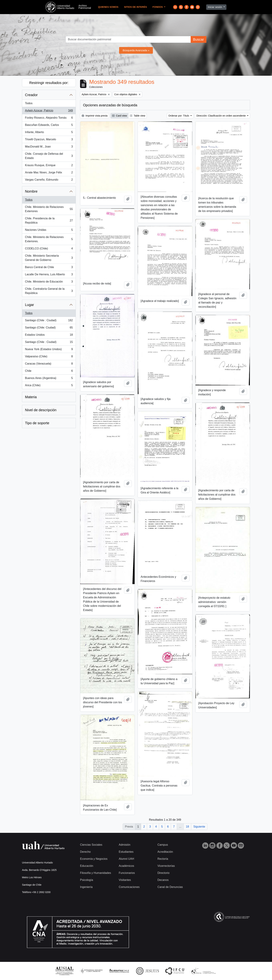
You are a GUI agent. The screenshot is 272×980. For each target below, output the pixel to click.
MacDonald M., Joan (49, 147)
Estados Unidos (49, 336)
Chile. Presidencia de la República (49, 220)
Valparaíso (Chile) (49, 357)
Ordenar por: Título (179, 116)
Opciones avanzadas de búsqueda (110, 105)
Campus (163, 845)
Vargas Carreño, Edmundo (49, 180)
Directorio (163, 873)
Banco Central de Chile (49, 268)
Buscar (198, 39)
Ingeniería (86, 887)
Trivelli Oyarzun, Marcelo (49, 140)
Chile (49, 372)
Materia (31, 397)
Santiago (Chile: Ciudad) (49, 328)
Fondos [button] (158, 7)
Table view (137, 116)
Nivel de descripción (41, 410)
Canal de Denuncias (170, 887)
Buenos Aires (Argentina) (49, 379)
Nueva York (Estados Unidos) (49, 350)
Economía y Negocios (94, 859)
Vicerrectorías (166, 866)
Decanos (163, 880)
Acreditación (165, 852)
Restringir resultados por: (49, 83)
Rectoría (163, 859)
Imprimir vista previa (95, 116)
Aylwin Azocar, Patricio (49, 111)
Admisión (125, 845)
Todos (29, 103)
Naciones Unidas (49, 231)
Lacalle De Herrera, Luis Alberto (49, 275)
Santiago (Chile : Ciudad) (49, 321)
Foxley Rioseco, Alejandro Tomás (49, 118)
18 (187, 827)
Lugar (29, 305)
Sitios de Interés (135, 7)
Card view (119, 116)
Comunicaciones (129, 887)
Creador (31, 95)
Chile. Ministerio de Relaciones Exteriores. (49, 239)
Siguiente (199, 827)
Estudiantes (126, 852)
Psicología (87, 880)
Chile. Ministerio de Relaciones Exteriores (49, 209)
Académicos (126, 866)
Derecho (85, 852)
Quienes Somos (108, 7)
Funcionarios (127, 873)
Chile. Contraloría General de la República (49, 291)
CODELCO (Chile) (49, 249)
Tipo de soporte (37, 423)
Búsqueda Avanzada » (136, 50)
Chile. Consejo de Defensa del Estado (49, 156)
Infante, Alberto (49, 133)
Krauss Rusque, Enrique (49, 166)
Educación (87, 866)
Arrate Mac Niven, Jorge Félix (49, 173)
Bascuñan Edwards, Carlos (49, 126)
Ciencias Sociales (91, 845)
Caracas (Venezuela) (49, 364)
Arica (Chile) (49, 386)
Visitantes (125, 880)
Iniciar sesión (215, 7)
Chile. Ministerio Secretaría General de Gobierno (49, 258)
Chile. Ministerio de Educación (49, 282)
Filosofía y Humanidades (96, 873)
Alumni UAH (126, 859)
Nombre (31, 191)
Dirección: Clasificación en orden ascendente (221, 116)
